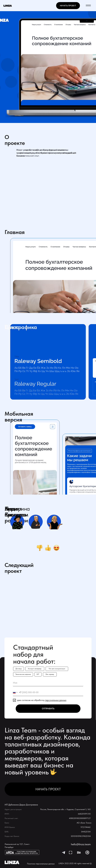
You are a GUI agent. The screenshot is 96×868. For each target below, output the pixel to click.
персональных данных (56, 700)
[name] (48, 683)
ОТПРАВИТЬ (48, 709)
